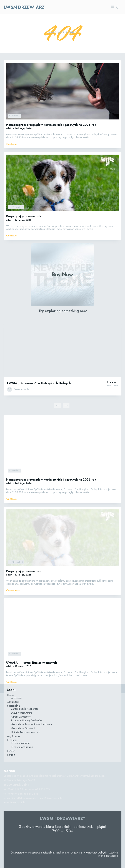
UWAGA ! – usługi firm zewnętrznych (32, 663)
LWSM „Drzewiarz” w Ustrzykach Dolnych (39, 383)
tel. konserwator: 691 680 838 (21, 794)
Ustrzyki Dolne (111, 386)
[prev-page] (58, 405)
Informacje (16, 207)
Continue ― (13, 144)
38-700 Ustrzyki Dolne (16, 785)
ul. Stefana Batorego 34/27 (19, 780)
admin (9, 128)
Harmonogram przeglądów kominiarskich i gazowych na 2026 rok (51, 125)
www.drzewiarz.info (15, 802)
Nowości (14, 116)
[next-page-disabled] (66, 405)
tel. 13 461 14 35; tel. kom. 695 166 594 (27, 789)
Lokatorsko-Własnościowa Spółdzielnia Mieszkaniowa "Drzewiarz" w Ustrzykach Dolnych (54, 776)
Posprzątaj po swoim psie (24, 216)
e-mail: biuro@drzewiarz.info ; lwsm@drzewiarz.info (33, 798)
